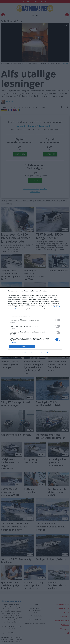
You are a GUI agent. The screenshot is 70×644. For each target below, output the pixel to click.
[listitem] (35, 316)
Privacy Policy (45, 353)
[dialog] (35, 322)
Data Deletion (25, 353)
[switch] (58, 320)
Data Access (35, 353)
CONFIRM (22, 347)
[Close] (66, 291)
